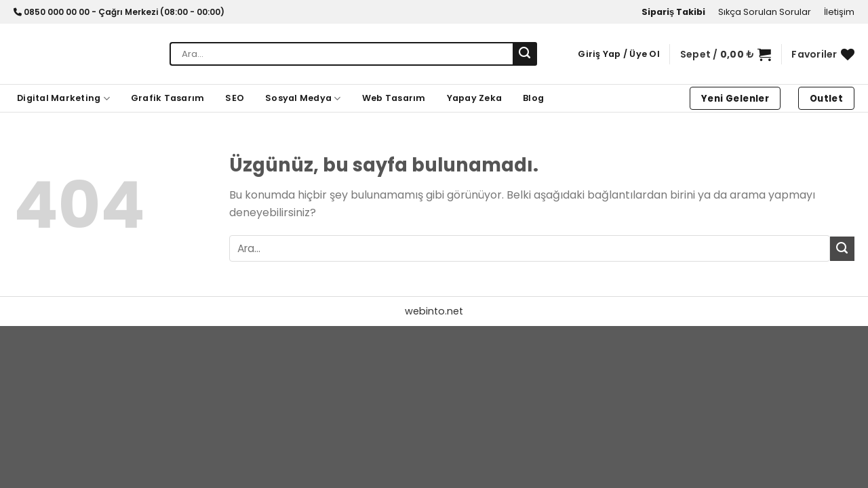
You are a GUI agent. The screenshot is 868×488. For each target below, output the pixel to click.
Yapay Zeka (475, 98)
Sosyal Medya (303, 99)
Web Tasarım (394, 98)
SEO (235, 98)
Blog (533, 98)
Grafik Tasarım (168, 98)
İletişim (839, 12)
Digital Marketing (63, 99)
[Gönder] (525, 54)
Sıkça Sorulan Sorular (765, 12)
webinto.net (434, 311)
